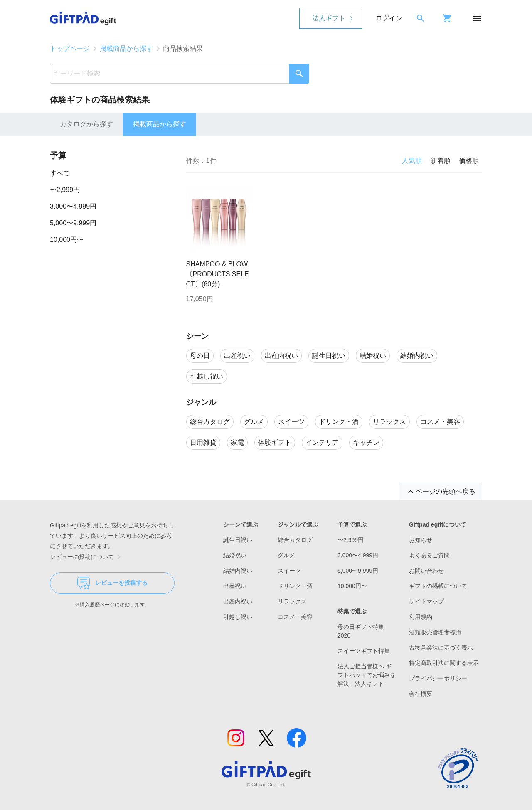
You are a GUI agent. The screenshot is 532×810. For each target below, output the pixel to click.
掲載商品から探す (126, 48)
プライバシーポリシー (438, 678)
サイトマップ (426, 601)
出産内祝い (238, 601)
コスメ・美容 (295, 617)
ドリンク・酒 (295, 586)
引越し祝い (238, 617)
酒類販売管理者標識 (435, 632)
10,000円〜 (67, 240)
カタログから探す (86, 124)
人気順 (412, 161)
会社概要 (421, 694)
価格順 (469, 161)
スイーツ (289, 571)
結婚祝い (235, 555)
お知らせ (421, 540)
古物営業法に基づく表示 (441, 648)
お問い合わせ (426, 571)
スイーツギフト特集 (364, 651)
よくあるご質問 (429, 555)
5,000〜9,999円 (73, 223)
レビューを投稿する (112, 583)
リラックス (292, 601)
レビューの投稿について (87, 557)
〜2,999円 (65, 190)
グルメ (286, 555)
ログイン (389, 18)
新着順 (441, 161)
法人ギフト (329, 18)
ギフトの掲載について (438, 586)
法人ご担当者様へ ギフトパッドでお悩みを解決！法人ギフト (367, 675)
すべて (60, 173)
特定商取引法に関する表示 (444, 663)
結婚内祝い (238, 571)
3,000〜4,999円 (73, 206)
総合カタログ (295, 540)
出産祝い (235, 586)
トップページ (70, 48)
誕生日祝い (238, 540)
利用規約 (421, 617)
